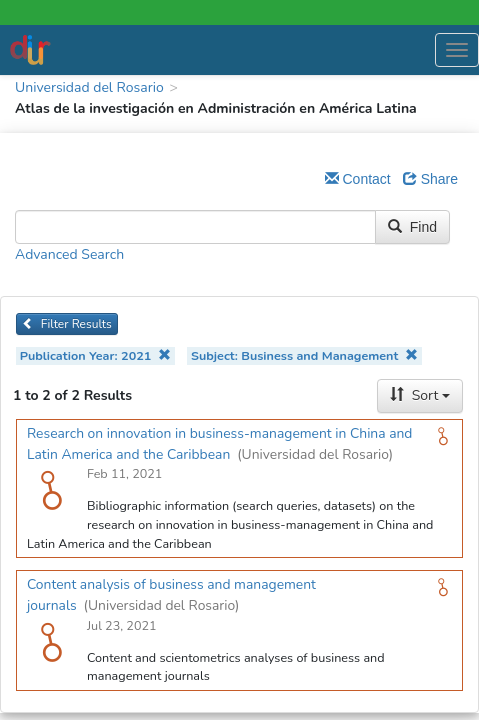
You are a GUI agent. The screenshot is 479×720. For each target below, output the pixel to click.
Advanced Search (69, 254)
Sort (420, 395)
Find (412, 227)
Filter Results (67, 324)
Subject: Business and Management (304, 355)
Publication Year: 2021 (95, 355)
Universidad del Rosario (89, 87)
